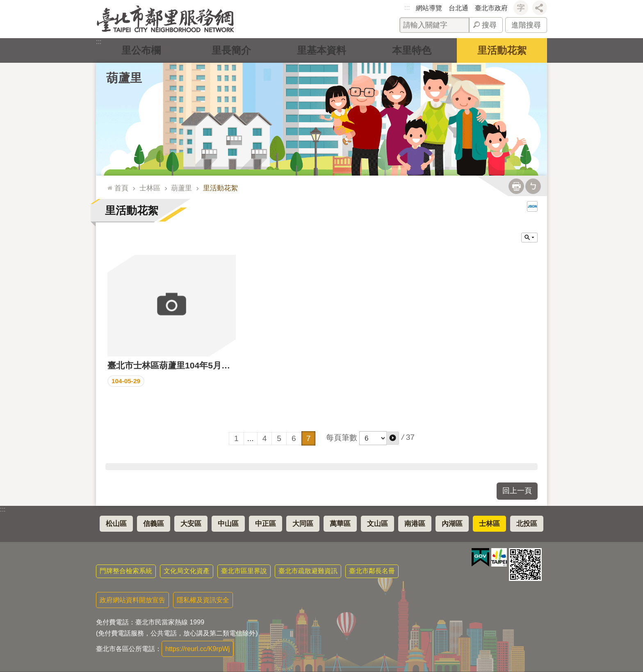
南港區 (415, 524)
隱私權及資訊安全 (203, 600)
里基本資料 (321, 50)
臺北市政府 (491, 8)
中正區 (266, 524)
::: (407, 8)
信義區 (154, 524)
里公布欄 (141, 50)
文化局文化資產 (187, 571)
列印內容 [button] (516, 186)
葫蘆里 (124, 78)
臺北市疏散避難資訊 (308, 571)
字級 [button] (521, 8)
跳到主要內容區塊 (4, 4)
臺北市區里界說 (244, 571)
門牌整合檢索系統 (126, 571)
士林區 (150, 188)
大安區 (191, 524)
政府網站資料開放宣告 (132, 600)
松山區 (116, 524)
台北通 (458, 8)
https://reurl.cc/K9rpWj (197, 649)
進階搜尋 (526, 25)
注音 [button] (533, 186)
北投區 (527, 524)
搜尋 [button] (489, 25)
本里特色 (412, 50)
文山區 (377, 524)
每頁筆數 (342, 438)
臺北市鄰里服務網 (165, 19)
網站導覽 (429, 8)
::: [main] (108, 184)
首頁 (121, 188)
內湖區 (452, 524)
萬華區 (340, 524)
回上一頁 (517, 491)
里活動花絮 (502, 50)
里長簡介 (231, 50)
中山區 (228, 524)
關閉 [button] (529, 238)
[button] (393, 438)
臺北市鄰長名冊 (372, 571)
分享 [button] (540, 8)
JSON (532, 206)
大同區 (303, 524)
